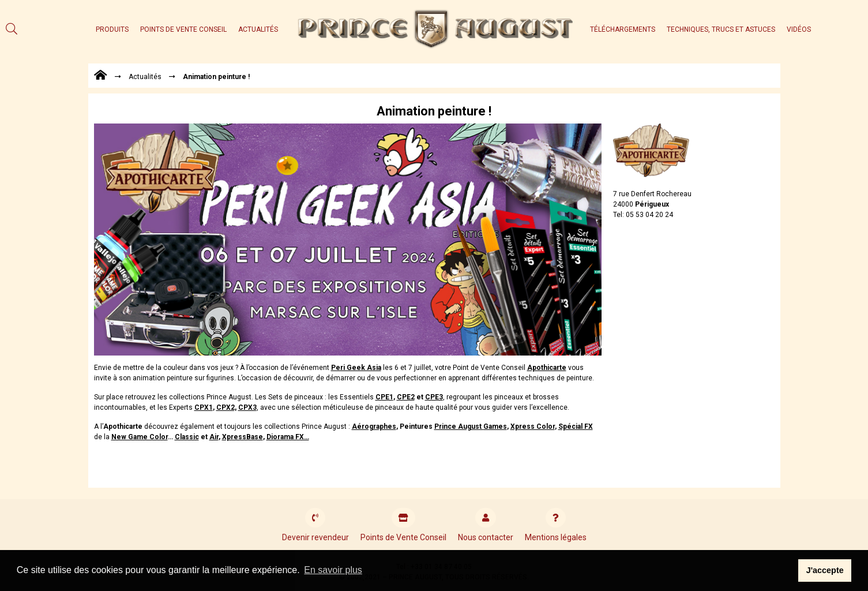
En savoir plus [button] (333, 570)
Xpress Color (533, 427)
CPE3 (434, 397)
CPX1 (204, 407)
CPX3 (247, 407)
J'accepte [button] (825, 570)
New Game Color (140, 437)
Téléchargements (623, 29)
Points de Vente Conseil (183, 29)
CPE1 (384, 397)
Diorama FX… (288, 437)
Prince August (471, 427)
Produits (112, 29)
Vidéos (799, 29)
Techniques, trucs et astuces (721, 29)
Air (214, 437)
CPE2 (406, 397)
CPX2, (226, 407)
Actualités (258, 29)
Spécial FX (576, 427)
